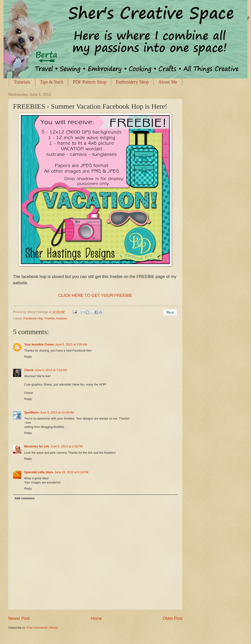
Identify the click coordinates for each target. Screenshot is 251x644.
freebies (62, 318)
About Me (168, 82)
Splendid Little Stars (39, 472)
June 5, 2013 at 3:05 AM (71, 344)
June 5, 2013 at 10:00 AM (57, 412)
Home (96, 618)
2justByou (31, 412)
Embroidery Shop (132, 82)
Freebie (50, 318)
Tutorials (22, 82)
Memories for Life (37, 446)
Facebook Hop (33, 318)
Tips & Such (52, 82)
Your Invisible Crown (39, 344)
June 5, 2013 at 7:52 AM (51, 370)
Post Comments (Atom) (42, 628)
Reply (28, 357)
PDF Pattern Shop (89, 82)
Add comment (24, 498)
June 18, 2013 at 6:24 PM (71, 472)
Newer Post (19, 618)
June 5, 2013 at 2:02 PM (67, 446)
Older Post (173, 618)
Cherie (29, 370)
